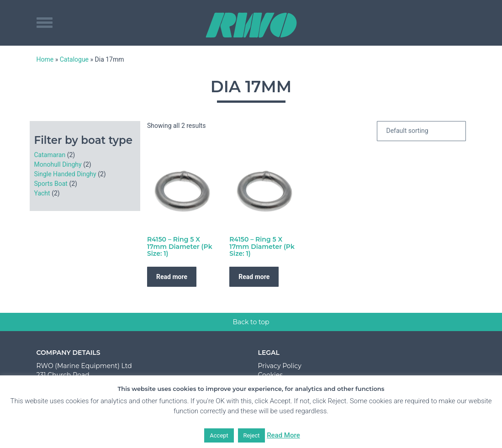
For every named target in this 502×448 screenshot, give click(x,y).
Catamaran (50, 155)
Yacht (42, 193)
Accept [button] (219, 435)
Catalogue (74, 59)
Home (45, 59)
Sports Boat (51, 184)
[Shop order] (421, 131)
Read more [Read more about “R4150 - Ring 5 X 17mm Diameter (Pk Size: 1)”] (172, 277)
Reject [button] (252, 435)
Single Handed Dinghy (65, 174)
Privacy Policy (280, 366)
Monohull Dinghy (58, 164)
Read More (283, 435)
